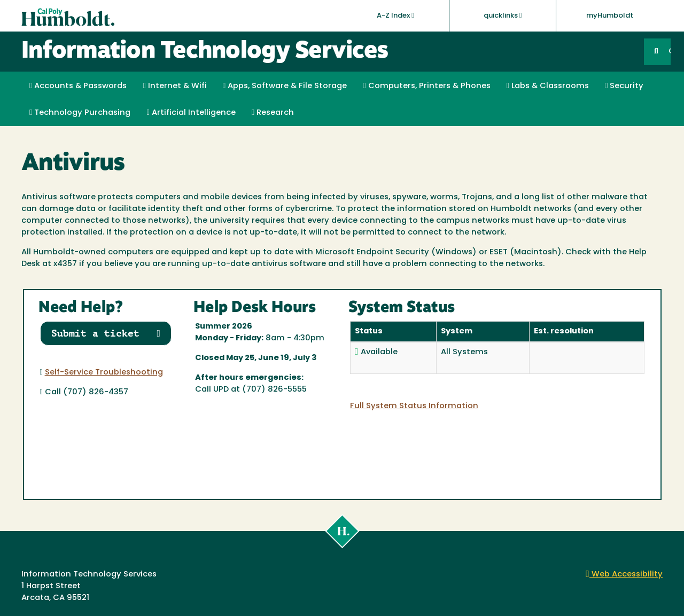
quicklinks (503, 15)
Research (273, 113)
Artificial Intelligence (191, 113)
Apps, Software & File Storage (285, 86)
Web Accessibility (624, 575)
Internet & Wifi (174, 86)
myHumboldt (610, 16)
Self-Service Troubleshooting (104, 373)
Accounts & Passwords (78, 86)
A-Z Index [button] (395, 15)
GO (670, 52)
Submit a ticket (106, 333)
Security (624, 86)
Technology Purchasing (80, 113)
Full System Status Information (414, 406)
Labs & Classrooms (548, 86)
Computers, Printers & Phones (426, 86)
